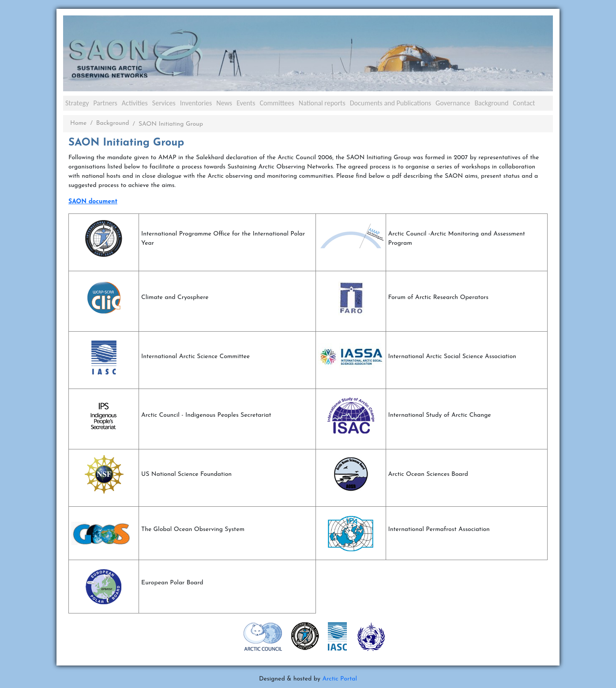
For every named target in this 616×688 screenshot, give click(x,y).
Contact (524, 103)
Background (491, 103)
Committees (277, 103)
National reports (322, 103)
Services (164, 103)
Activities (135, 103)
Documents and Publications (391, 103)
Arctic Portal (340, 679)
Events (246, 103)
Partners (105, 103)
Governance (453, 103)
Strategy (77, 103)
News (224, 103)
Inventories (196, 103)
